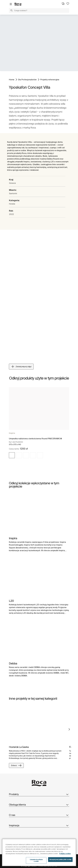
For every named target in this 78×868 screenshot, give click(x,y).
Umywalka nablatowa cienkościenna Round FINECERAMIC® (35, 439)
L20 (11, 601)
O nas (39, 815)
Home (12, 80)
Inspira (12, 433)
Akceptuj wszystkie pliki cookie (60, 860)
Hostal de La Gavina (19, 747)
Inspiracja (39, 825)
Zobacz (16, 765)
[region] (39, 852)
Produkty (39, 794)
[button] (11, 11)
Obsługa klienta (39, 805)
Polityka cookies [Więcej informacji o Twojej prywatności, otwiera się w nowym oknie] (65, 854)
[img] (12, 455)
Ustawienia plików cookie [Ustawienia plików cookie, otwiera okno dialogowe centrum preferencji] (36, 860)
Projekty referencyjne (50, 80)
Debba (13, 663)
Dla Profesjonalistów (27, 80)
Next (69, 729)
